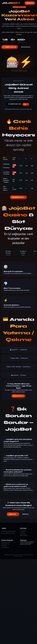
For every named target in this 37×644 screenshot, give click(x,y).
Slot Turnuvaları (5, 547)
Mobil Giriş (25, 514)
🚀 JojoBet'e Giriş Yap (10, 47)
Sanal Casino (23, 534)
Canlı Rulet (4, 546)
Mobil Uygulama (24, 536)
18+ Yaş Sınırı (12, 533)
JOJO (11, 3)
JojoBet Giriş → (13, 514)
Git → (26, 104)
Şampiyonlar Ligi (5, 544)
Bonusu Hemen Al (18, 396)
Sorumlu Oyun (5, 533)
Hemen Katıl (30, 3)
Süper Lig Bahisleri (6, 542)
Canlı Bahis (23, 532)
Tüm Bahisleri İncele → (19, 197)
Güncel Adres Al (26, 47)
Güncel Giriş (23, 530)
